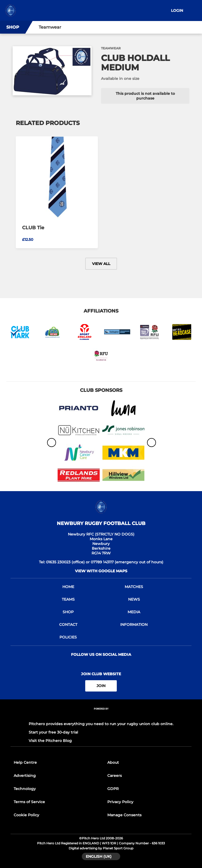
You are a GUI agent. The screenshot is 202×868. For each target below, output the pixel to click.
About (113, 762)
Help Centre (25, 762)
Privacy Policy (120, 802)
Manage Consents (124, 815)
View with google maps (101, 571)
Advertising (25, 776)
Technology (25, 789)
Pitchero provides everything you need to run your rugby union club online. (101, 724)
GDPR (113, 789)
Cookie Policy (26, 815)
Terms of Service (29, 802)
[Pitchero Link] (101, 716)
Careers (115, 776)
